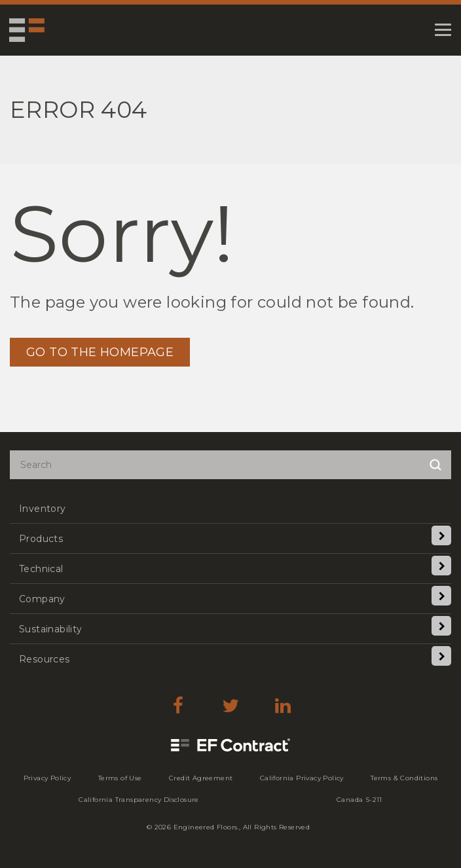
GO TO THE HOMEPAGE (100, 352)
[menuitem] (230, 508)
